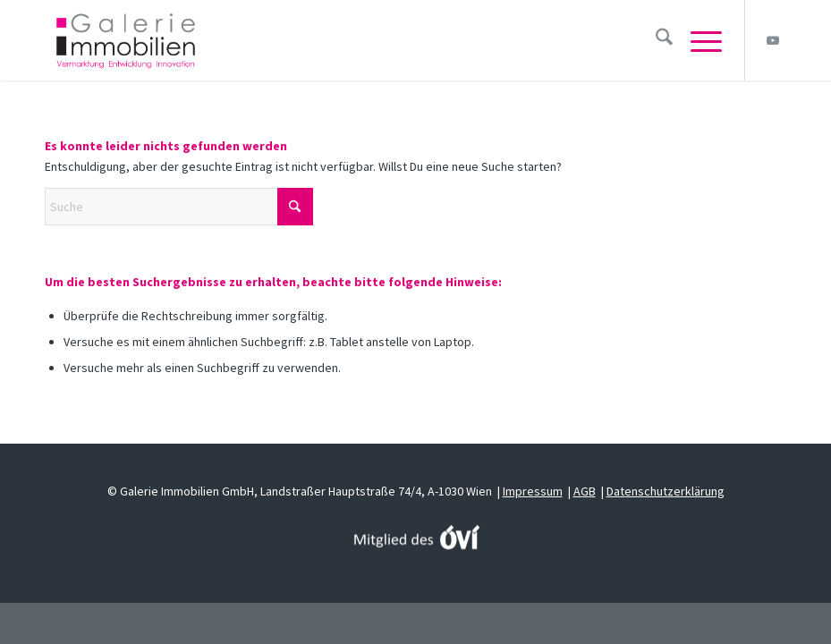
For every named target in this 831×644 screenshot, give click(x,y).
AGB (585, 491)
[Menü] (697, 40)
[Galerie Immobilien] (126, 40)
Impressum (533, 491)
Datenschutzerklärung (666, 491)
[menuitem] (655, 40)
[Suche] (655, 40)
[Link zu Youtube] (773, 40)
